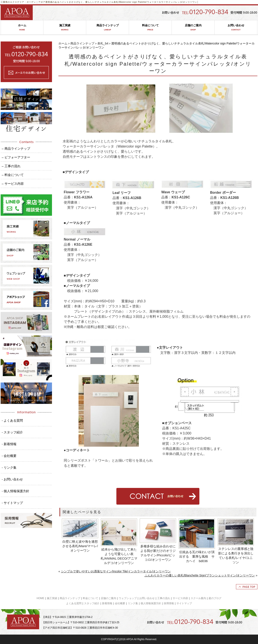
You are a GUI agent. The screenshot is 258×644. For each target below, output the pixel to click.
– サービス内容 (13, 184)
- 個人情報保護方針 (16, 491)
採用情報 (169, 603)
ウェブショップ (128, 598)
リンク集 (133, 603)
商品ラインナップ (107, 27)
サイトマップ (184, 603)
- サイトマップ (12, 503)
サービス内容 (180, 598)
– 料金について (13, 175)
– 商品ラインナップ (16, 148)
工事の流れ (164, 598)
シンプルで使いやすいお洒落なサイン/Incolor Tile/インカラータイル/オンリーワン (116, 571)
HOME (40, 598)
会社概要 (120, 603)
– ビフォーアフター (16, 157)
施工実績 (65, 27)
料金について (150, 27)
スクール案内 (198, 598)
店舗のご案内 (193, 27)
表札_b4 (103, 43)
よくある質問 (74, 603)
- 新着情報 (9, 444)
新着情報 (107, 603)
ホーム (22, 27)
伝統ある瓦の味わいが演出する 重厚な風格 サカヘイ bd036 (197, 556)
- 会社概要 (9, 456)
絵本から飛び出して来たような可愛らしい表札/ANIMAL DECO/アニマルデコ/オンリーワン (119, 556)
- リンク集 (9, 467)
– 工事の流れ (11, 166)
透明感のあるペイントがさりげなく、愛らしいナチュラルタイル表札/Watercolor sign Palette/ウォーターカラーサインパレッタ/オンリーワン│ (122, 2)
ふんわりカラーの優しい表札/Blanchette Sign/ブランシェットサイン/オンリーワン (200, 575)
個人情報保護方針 (151, 603)
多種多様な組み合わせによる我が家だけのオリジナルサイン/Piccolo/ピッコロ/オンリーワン (158, 553)
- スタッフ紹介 (12, 432)
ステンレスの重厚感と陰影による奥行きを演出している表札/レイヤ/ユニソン (236, 555)
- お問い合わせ (12, 479)
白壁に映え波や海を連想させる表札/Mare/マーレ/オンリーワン (80, 546)
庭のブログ (215, 598)
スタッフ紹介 (92, 603)
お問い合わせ (236, 27)
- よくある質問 (12, 420)
